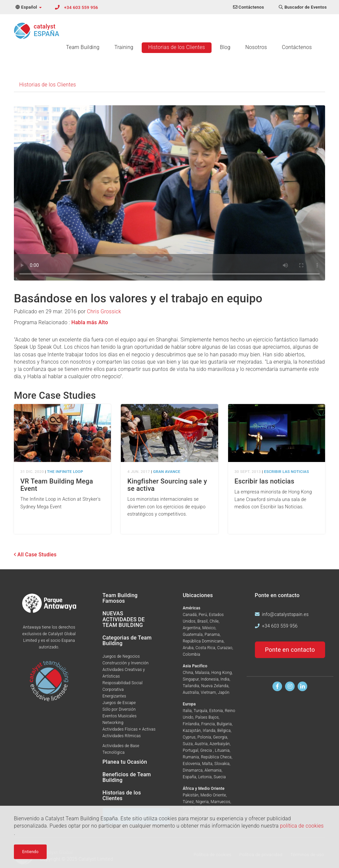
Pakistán (191, 795)
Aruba (188, 648)
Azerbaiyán (220, 744)
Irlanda (209, 731)
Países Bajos (207, 717)
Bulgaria (224, 724)
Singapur (191, 679)
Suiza (188, 744)
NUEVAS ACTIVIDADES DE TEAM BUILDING (124, 619)
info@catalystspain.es (285, 614)
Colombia (192, 654)
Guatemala (193, 635)
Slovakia (222, 764)
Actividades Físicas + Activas (129, 729)
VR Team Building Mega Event (57, 485)
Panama (212, 635)
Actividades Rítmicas (122, 736)
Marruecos (220, 802)
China (188, 673)
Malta (207, 764)
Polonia (204, 737)
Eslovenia (192, 764)
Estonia (216, 711)
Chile (214, 621)
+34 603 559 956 (81, 7)
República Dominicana (203, 641)
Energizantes (115, 696)
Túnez (188, 802)
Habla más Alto (90, 323)
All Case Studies (35, 555)
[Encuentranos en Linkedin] (302, 686)
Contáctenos (297, 47)
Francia (208, 724)
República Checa (216, 757)
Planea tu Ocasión (125, 762)
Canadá (190, 615)
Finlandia (191, 724)
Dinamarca (193, 770)
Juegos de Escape (119, 703)
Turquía (201, 711)
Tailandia (191, 686)
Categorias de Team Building (127, 641)
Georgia (220, 737)
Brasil (202, 621)
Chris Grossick (104, 312)
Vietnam (209, 692)
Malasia (202, 673)
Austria (201, 744)
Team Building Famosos (120, 598)
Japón (224, 692)
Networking (113, 723)
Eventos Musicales (120, 716)
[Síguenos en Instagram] (290, 686)
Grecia (207, 750)
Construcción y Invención (126, 663)
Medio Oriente (213, 795)
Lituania (222, 750)
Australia (191, 692)
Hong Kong (222, 673)
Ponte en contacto (290, 650)
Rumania (191, 757)
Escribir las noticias (264, 481)
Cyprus (189, 737)
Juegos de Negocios (121, 656)
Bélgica (224, 731)
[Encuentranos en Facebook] (277, 686)
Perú (203, 615)
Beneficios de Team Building (127, 777)
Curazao (225, 648)
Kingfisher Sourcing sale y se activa (167, 485)
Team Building (83, 47)
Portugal (191, 750)
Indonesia (210, 679)
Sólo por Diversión (119, 709)
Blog (225, 47)
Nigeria (202, 802)
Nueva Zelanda (215, 686)
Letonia (205, 777)
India (225, 679)
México (209, 628)
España (190, 777)
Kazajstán (192, 731)
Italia (187, 711)
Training (124, 47)
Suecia (220, 777)
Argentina (192, 628)
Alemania (213, 770)
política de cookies (302, 826)
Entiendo (30, 852)
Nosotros (256, 47)
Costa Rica (206, 648)
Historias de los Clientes (177, 47)
